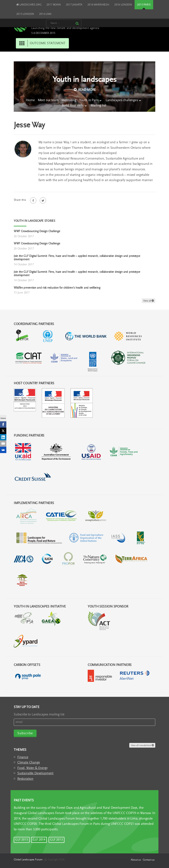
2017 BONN (54, 5)
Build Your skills (73, 106)
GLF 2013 (57, 840)
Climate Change (29, 763)
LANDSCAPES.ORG (29, 5)
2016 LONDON (123, 5)
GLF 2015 (22, 840)
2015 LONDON (25, 14)
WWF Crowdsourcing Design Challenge (37, 231)
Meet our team (48, 100)
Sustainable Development (35, 773)
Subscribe (25, 733)
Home (30, 100)
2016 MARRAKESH (98, 5)
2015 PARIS (144, 5)
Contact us (149, 860)
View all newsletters (142, 745)
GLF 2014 (39, 840)
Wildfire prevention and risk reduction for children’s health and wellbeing (57, 288)
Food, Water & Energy (32, 768)
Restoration (25, 779)
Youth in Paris (89, 100)
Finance (23, 757)
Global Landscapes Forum (28, 860)
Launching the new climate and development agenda (65, 28)
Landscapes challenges (122, 100)
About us (136, 860)
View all (149, 301)
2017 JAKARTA (74, 5)
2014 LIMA (45, 14)
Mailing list (98, 106)
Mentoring (69, 100)
